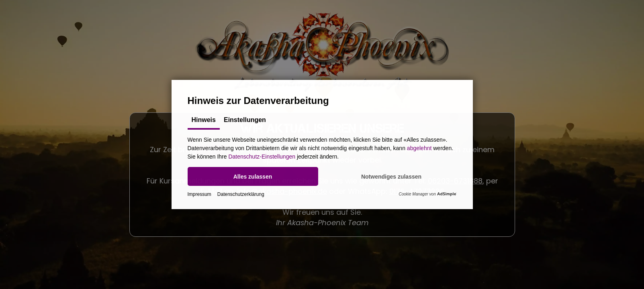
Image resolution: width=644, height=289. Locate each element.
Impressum (199, 194)
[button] (253, 176)
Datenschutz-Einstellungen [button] (262, 157)
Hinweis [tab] (204, 120)
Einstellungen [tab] (245, 120)
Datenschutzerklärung (241, 194)
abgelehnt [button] (419, 148)
